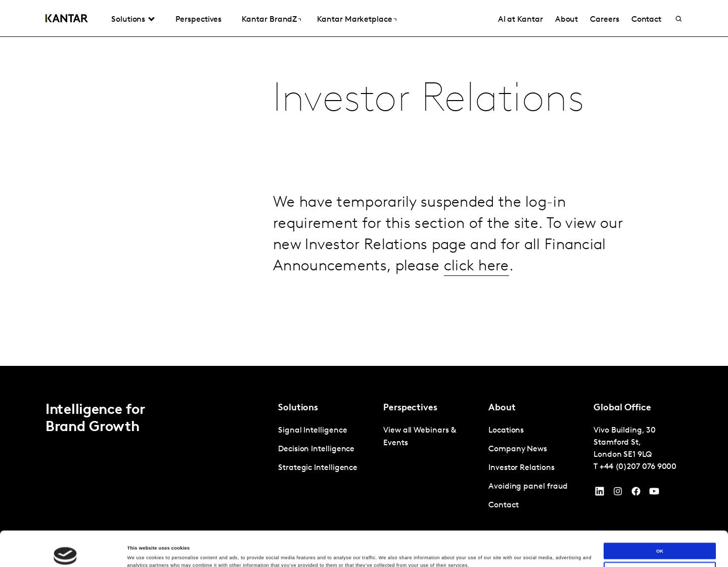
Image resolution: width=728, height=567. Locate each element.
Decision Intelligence (316, 449)
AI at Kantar (520, 20)
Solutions (128, 20)
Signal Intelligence (312, 431)
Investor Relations (521, 468)
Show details (142, 550)
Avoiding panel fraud (528, 487)
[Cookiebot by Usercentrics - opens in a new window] (65, 550)
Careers (604, 20)
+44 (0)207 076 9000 (638, 467)
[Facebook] (636, 494)
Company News (518, 449)
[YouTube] (600, 494)
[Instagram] (618, 494)
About (567, 20)
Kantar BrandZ (269, 20)
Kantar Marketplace (355, 20)
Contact (646, 20)
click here (476, 267)
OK (660, 518)
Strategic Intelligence (318, 468)
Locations (506, 431)
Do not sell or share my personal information (659, 537)
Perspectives (198, 20)
